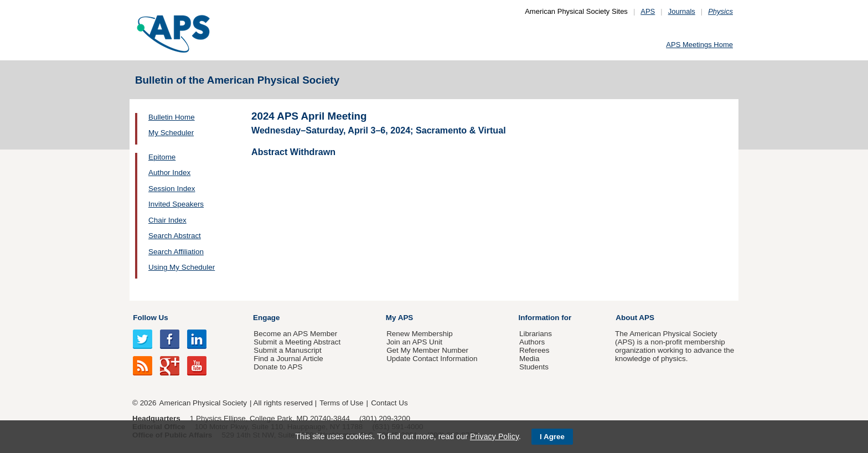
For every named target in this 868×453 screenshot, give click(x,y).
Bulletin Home (172, 117)
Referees (534, 350)
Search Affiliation (176, 252)
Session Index (172, 189)
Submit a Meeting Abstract (297, 342)
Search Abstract (175, 236)
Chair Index (167, 220)
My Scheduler (171, 133)
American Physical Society (203, 403)
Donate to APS (278, 367)
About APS (635, 318)
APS (648, 11)
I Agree (552, 437)
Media (529, 359)
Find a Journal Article (288, 359)
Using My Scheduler (182, 267)
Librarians (536, 334)
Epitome (162, 157)
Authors (532, 342)
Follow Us (150, 318)
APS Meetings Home (699, 45)
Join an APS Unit (414, 342)
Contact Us (389, 403)
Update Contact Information (432, 359)
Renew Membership (420, 334)
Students (534, 367)
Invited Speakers (176, 204)
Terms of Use (341, 403)
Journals (682, 11)
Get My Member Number (427, 350)
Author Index (169, 173)
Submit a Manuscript (287, 350)
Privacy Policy (494, 436)
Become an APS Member (295, 334)
